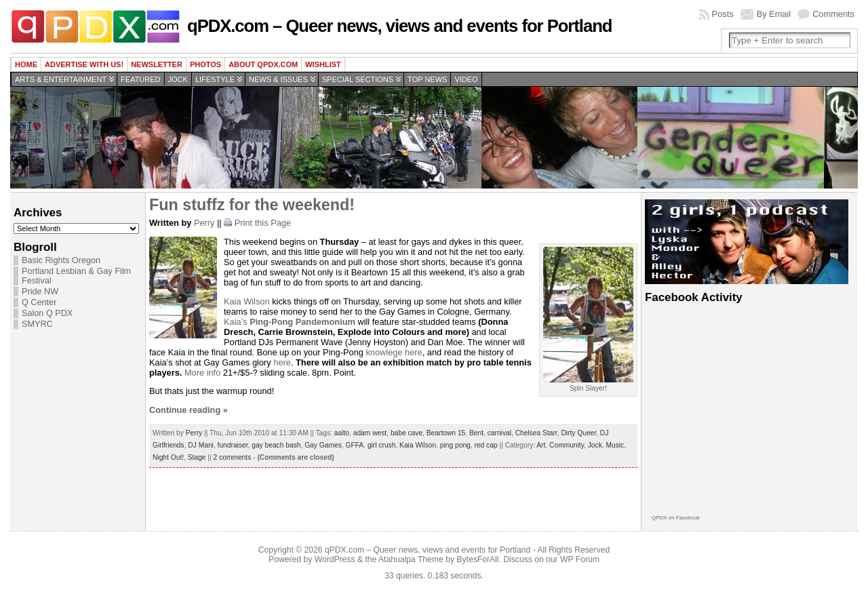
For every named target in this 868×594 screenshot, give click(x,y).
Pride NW (40, 292)
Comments (833, 14)
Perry (204, 223)
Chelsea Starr (536, 433)
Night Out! (168, 457)
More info (202, 373)
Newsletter (157, 64)
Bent (476, 433)
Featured (140, 79)
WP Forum (580, 559)
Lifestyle (215, 79)
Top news (427, 79)
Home (26, 64)
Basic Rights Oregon (61, 260)
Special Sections (358, 79)
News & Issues (278, 79)
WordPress (335, 559)
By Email (774, 14)
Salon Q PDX (47, 313)
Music (615, 445)
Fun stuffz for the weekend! (252, 205)
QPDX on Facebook (676, 518)
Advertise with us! (84, 64)
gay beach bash (276, 445)
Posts (723, 14)
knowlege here (394, 352)
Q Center (39, 302)
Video (466, 79)
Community (567, 445)
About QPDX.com (263, 64)
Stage (197, 457)
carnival (499, 433)
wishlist (323, 64)
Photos (205, 64)
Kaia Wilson (247, 301)
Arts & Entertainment (61, 79)
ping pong (455, 445)
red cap (486, 445)
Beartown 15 (446, 433)
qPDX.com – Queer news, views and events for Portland (399, 26)
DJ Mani (201, 445)
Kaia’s (290, 322)
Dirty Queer (578, 433)
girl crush (382, 445)
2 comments (233, 457)
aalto (342, 433)
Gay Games (323, 445)
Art (541, 445)
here (282, 362)
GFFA (354, 445)
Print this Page (263, 223)
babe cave (407, 433)
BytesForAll (477, 559)
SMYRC (37, 324)
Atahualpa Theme (411, 559)
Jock (178, 79)
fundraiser (233, 445)
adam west (370, 433)
